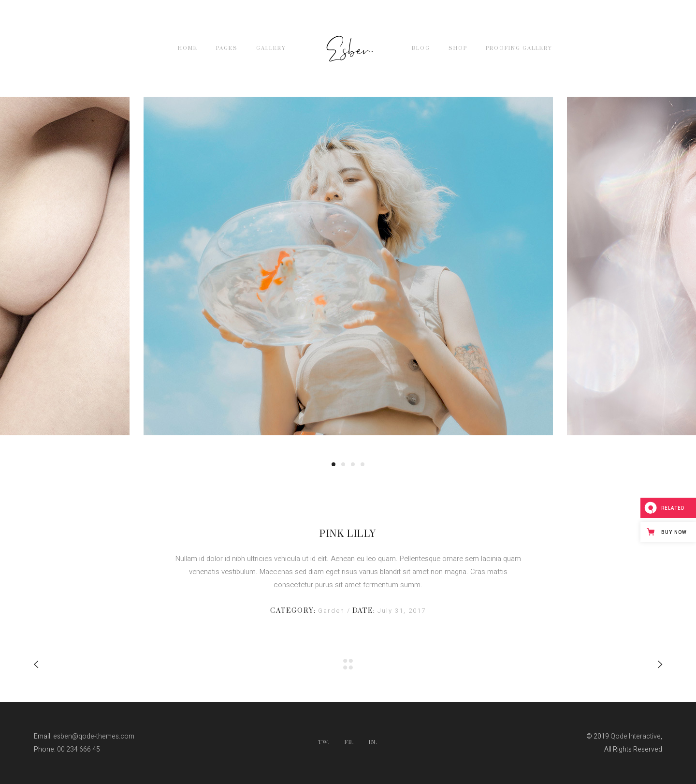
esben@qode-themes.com (94, 736)
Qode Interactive (636, 736)
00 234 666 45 (79, 749)
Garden (333, 611)
